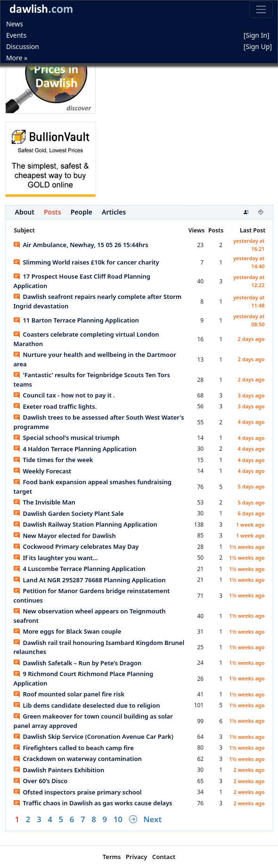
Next (152, 819)
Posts (53, 212)
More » (17, 58)
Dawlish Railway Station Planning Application (86, 524)
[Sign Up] (258, 46)
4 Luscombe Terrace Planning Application (80, 569)
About (25, 212)
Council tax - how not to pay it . (64, 395)
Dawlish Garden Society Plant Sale (69, 513)
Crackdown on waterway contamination (78, 759)
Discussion (23, 46)
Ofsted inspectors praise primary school (78, 792)
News (15, 24)
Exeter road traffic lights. (55, 406)
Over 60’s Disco (41, 781)
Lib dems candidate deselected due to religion (87, 705)
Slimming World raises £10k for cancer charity (86, 262)
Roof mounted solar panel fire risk (69, 694)
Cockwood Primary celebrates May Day (76, 546)
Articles (114, 212)
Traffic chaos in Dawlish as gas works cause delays (93, 803)
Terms (112, 857)
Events (16, 35)
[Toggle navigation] (261, 9)
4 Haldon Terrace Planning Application (75, 449)
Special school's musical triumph (67, 438)
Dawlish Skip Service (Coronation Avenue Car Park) (94, 736)
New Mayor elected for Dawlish (65, 536)
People (82, 212)
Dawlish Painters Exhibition (59, 770)
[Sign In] (257, 35)
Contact (164, 857)
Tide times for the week (53, 460)
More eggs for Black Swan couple (68, 631)
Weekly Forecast (43, 471)
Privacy (137, 857)
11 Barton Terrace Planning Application (76, 320)
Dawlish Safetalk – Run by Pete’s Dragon (78, 663)
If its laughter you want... (56, 558)
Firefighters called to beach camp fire (74, 748)
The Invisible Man (45, 502)
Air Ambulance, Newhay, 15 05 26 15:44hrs (81, 245)
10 (118, 819)
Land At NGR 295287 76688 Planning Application (90, 580)
